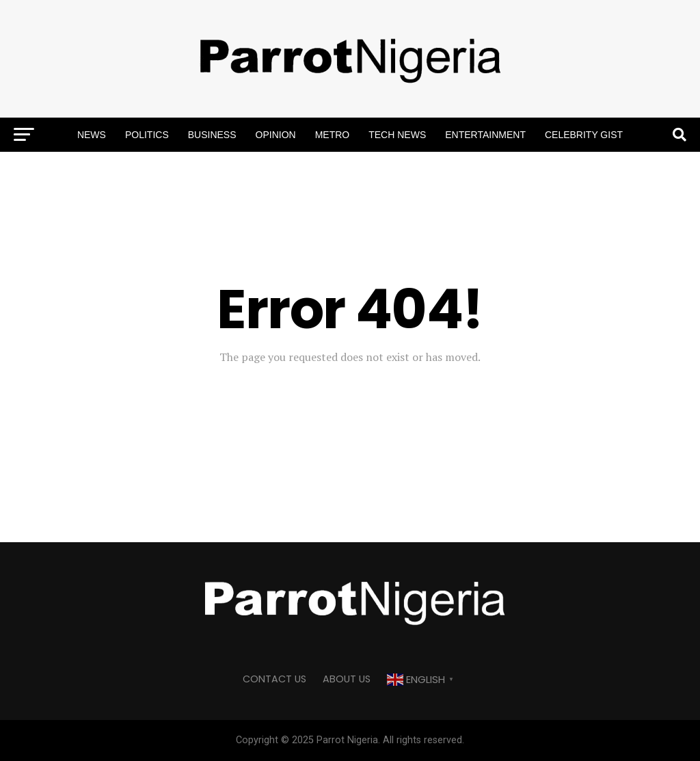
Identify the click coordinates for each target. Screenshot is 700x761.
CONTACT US (274, 679)
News (92, 135)
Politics (147, 135)
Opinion (276, 135)
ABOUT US (347, 679)
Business (212, 135)
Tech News (397, 135)
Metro (333, 135)
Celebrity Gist (584, 135)
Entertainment (485, 135)
